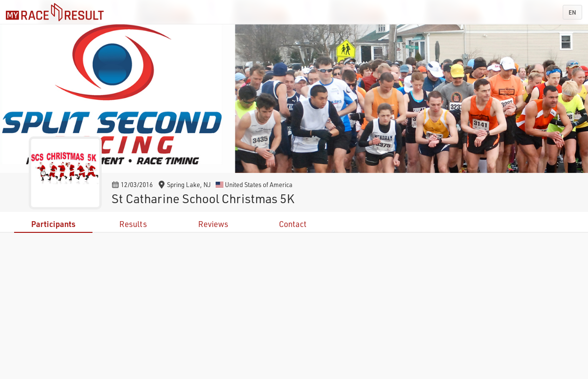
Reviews (213, 224)
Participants (53, 224)
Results (133, 224)
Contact (293, 224)
